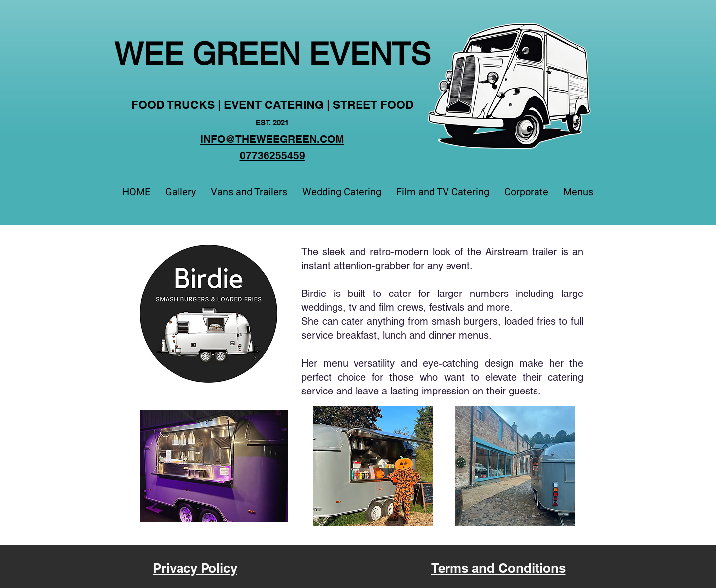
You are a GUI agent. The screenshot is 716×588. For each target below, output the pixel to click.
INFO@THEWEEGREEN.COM (272, 139)
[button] (249, 192)
